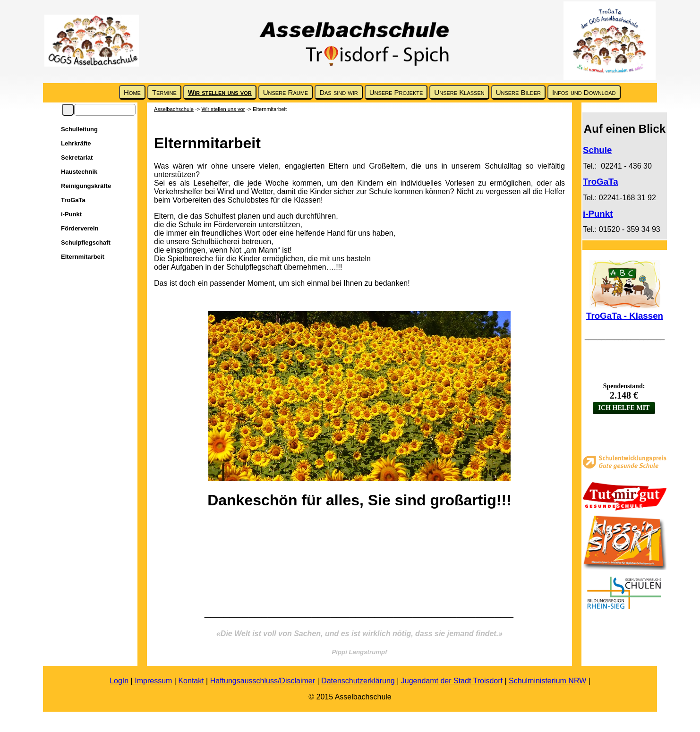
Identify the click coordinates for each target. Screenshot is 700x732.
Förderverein (80, 228)
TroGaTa (73, 200)
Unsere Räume (286, 92)
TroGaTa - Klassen (625, 316)
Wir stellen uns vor (220, 92)
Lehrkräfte (76, 143)
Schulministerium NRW (547, 681)
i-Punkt (71, 214)
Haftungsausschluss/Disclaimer (263, 681)
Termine (164, 92)
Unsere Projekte (396, 92)
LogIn (119, 681)
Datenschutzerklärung (359, 681)
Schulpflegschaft (86, 243)
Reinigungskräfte (86, 186)
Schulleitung (79, 129)
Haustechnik (79, 172)
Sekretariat (77, 157)
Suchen (68, 110)
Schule (597, 150)
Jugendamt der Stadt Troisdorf (452, 681)
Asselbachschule (174, 109)
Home (132, 92)
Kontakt (191, 681)
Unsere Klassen (459, 92)
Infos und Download (584, 92)
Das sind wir (339, 92)
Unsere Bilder (518, 92)
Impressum (153, 681)
